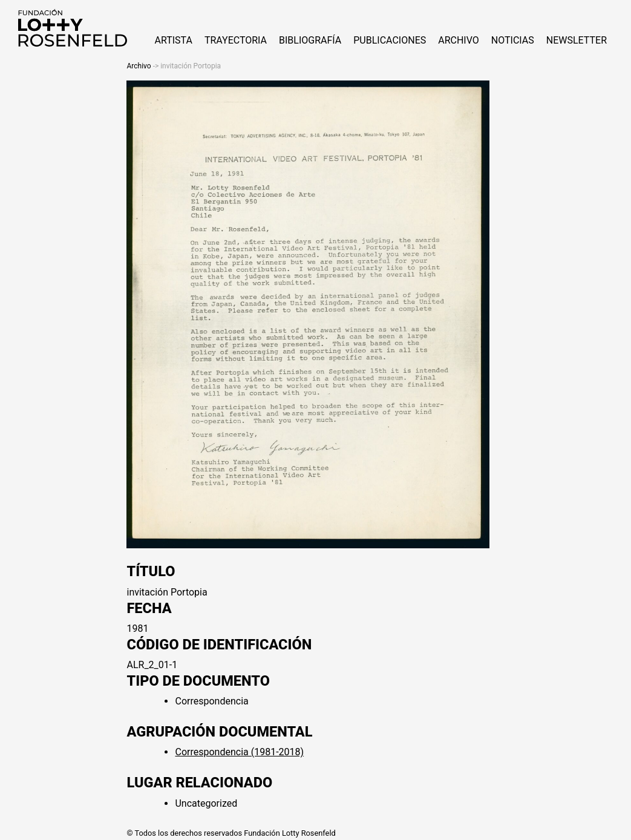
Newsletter (577, 40)
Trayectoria (236, 40)
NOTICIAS (513, 40)
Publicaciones (390, 40)
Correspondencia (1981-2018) (239, 752)
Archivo (459, 40)
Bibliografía (310, 40)
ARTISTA (173, 40)
